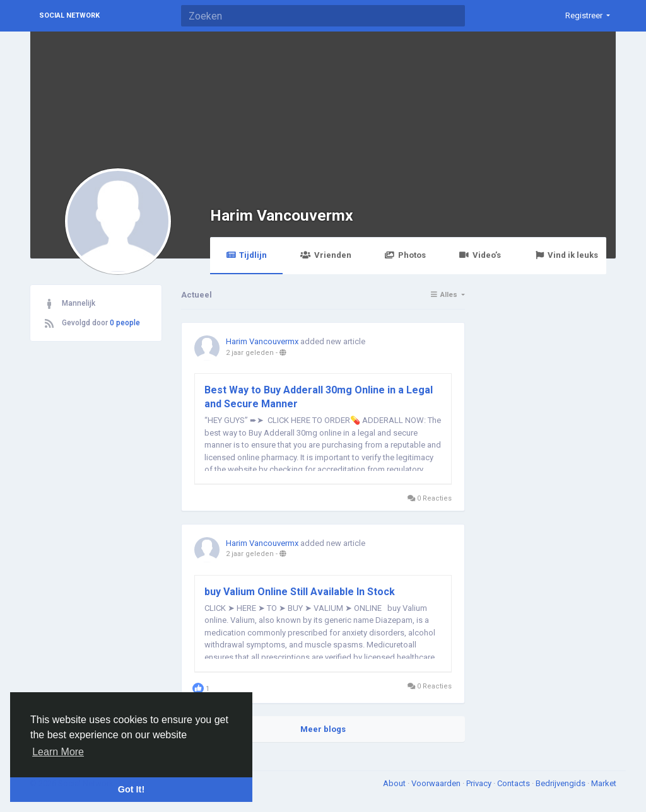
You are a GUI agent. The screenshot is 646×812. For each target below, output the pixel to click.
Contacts (514, 783)
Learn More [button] (58, 752)
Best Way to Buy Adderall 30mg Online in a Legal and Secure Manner (319, 397)
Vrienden (326, 255)
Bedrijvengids (561, 783)
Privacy (480, 783)
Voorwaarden (437, 783)
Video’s (480, 255)
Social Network (69, 15)
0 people (125, 323)
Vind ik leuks (566, 255)
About (395, 783)
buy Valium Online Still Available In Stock (300, 592)
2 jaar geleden (250, 353)
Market (604, 783)
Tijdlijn (246, 255)
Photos (405, 255)
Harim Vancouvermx (282, 215)
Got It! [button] (131, 789)
